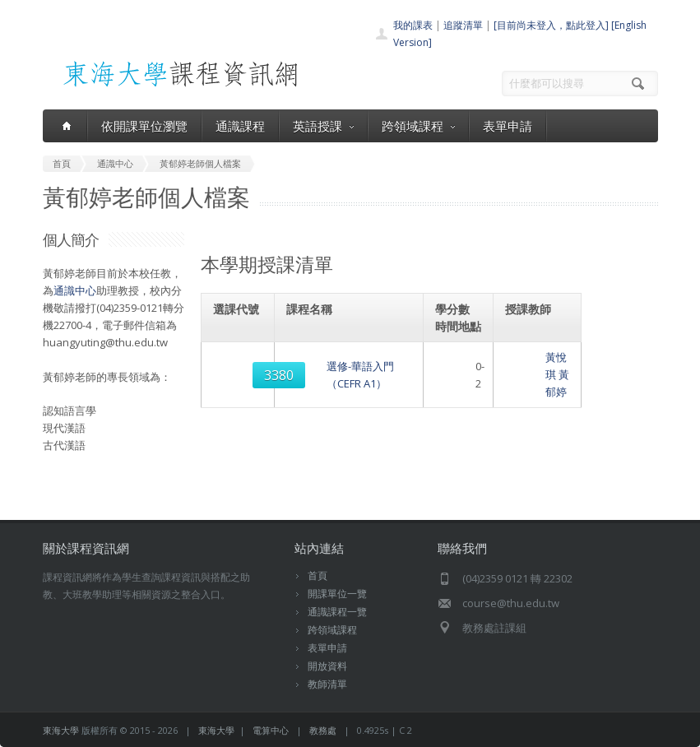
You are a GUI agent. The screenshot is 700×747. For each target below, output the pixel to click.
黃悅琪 (527, 362)
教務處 (323, 730)
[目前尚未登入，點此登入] (551, 25)
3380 (239, 362)
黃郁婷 (561, 362)
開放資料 (327, 666)
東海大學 (61, 730)
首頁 (318, 575)
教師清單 (327, 684)
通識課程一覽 (337, 612)
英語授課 (323, 126)
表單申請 (508, 126)
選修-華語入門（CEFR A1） (353, 362)
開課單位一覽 (337, 594)
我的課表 (413, 25)
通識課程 (240, 126)
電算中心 (271, 730)
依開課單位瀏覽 (144, 126)
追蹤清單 (463, 25)
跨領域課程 (418, 126)
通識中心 (75, 290)
